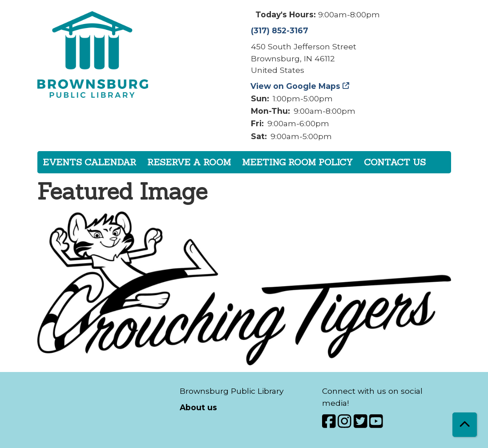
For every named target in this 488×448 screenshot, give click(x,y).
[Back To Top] (465, 425)
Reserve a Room (189, 162)
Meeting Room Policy (297, 162)
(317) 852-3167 (280, 30)
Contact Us (395, 162)
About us (198, 407)
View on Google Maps (296, 86)
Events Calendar (89, 162)
